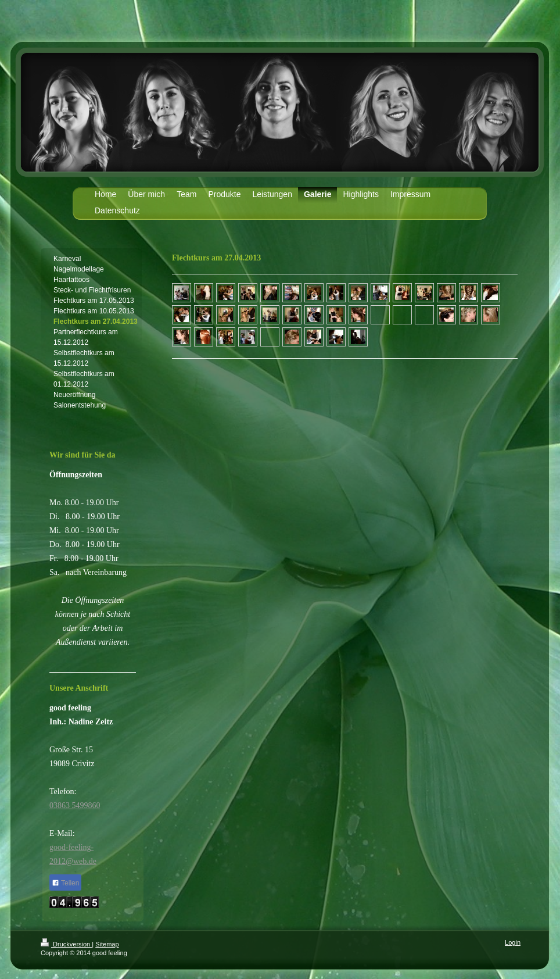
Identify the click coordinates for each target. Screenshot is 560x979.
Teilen (65, 883)
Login (513, 942)
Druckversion (66, 944)
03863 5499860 (75, 805)
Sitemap (107, 944)
